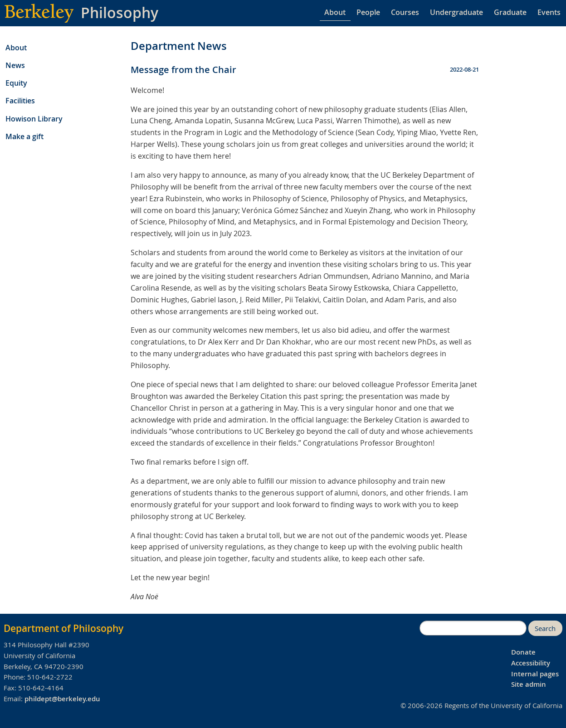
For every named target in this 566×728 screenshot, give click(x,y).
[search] (473, 628)
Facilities (20, 101)
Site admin (529, 684)
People (368, 12)
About (335, 12)
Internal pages (535, 674)
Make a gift (24, 136)
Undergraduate (456, 12)
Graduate (510, 12)
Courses (405, 12)
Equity (16, 83)
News (15, 65)
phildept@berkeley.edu (62, 699)
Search (545, 629)
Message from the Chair (183, 70)
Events (549, 12)
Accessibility (531, 663)
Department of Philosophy (63, 628)
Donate (523, 652)
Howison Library (34, 119)
